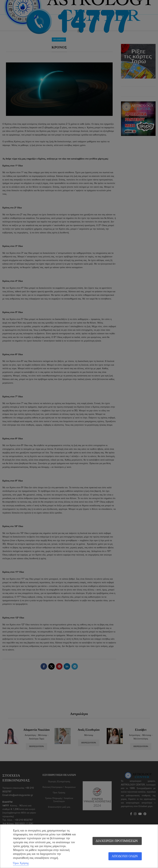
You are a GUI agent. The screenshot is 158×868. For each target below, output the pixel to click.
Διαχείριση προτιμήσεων (117, 841)
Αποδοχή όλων (125, 856)
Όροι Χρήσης (21, 863)
